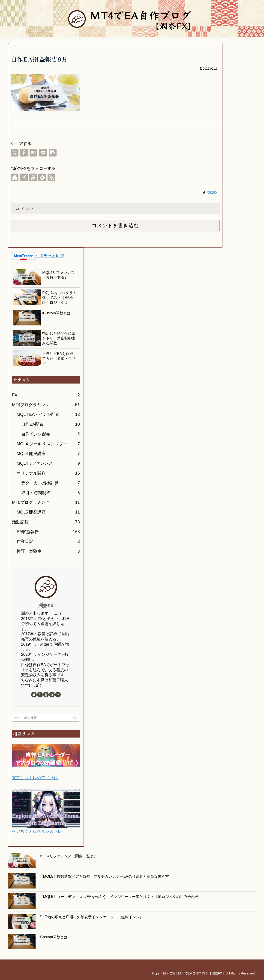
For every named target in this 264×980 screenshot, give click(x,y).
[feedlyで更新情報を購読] (42, 177)
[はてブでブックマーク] (33, 153)
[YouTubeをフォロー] (33, 177)
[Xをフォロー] (24, 177)
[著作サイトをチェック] (15, 177)
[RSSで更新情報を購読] (51, 177)
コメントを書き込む (115, 226)
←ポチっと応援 (50, 256)
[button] (53, 153)
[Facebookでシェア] (24, 153)
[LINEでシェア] (43, 153)
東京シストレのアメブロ (35, 778)
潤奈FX (46, 606)
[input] (46, 718)
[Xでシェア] (15, 153)
